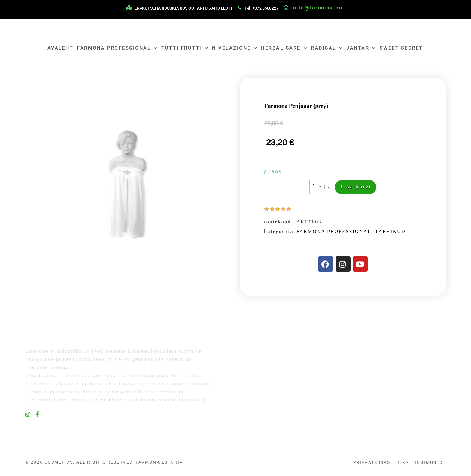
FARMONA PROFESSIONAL (117, 48)
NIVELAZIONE (235, 48)
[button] (329, 188)
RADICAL (327, 48)
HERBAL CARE (284, 48)
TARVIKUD (390, 231)
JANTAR (361, 48)
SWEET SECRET (401, 48)
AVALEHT (61, 48)
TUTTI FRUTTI (185, 48)
